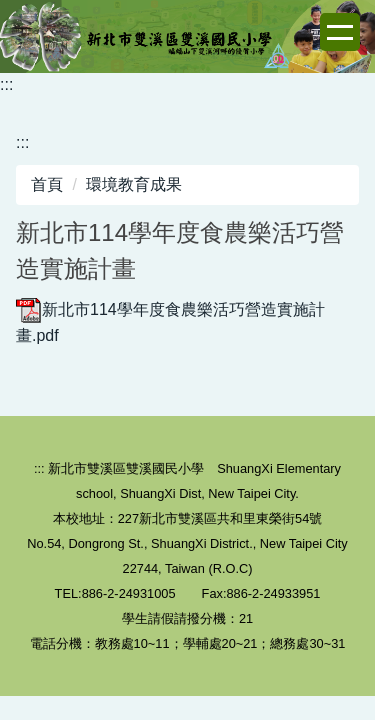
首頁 (47, 184)
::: (6, 84)
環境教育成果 (134, 184)
